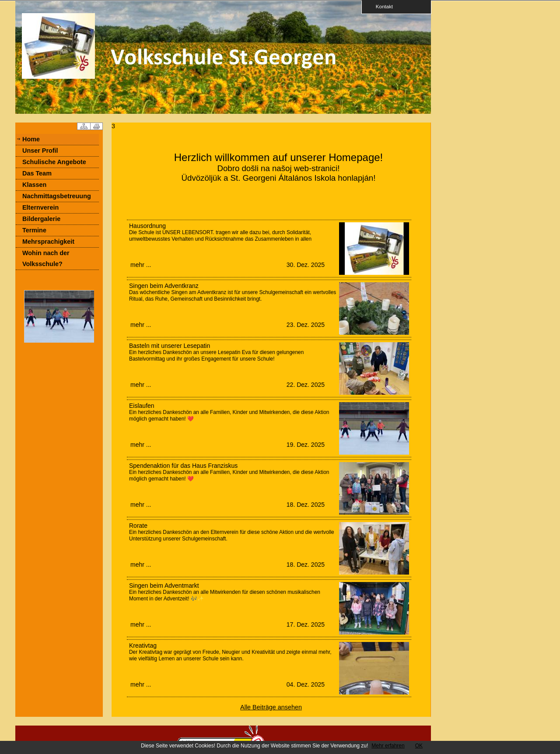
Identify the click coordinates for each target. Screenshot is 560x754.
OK (419, 746)
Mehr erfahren (388, 746)
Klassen (34, 185)
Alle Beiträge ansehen (271, 707)
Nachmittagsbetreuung (57, 196)
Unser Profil (40, 151)
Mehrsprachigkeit (48, 242)
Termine (34, 230)
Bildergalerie (41, 219)
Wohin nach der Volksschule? (46, 258)
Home (31, 139)
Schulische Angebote (54, 162)
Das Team (37, 173)
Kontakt (381, 6)
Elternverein (40, 207)
